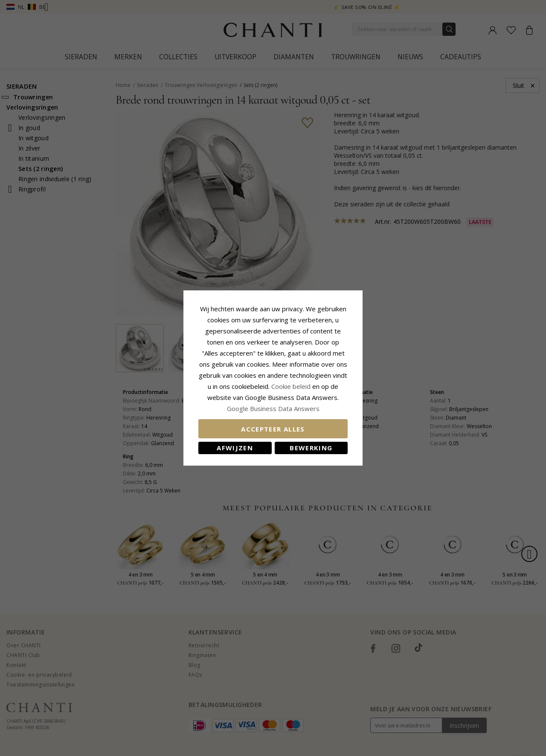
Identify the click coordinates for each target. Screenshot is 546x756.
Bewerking (311, 448)
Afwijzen (235, 448)
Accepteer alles (273, 429)
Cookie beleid (292, 386)
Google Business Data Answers (273, 408)
